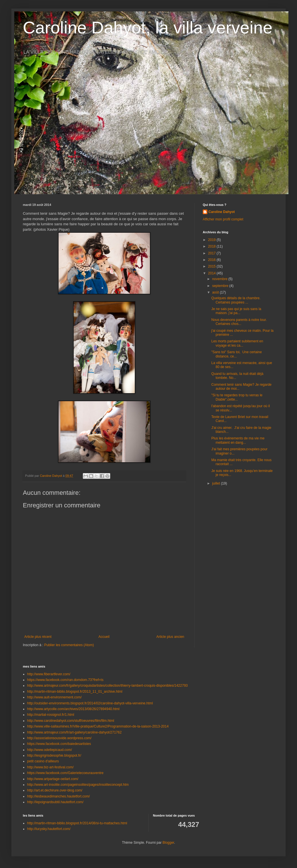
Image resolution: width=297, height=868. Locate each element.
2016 (212, 260)
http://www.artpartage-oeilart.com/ (53, 779)
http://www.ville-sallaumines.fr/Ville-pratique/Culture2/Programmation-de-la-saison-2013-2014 (98, 726)
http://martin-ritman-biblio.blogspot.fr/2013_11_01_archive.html (75, 692)
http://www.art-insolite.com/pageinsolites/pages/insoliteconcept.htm (78, 785)
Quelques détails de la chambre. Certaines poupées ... (236, 300)
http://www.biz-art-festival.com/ (50, 767)
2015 (212, 266)
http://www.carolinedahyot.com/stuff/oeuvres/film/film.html (71, 721)
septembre (221, 286)
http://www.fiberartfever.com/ (49, 674)
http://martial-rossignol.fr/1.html (51, 715)
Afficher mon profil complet (223, 219)
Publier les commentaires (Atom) (69, 645)
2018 (212, 246)
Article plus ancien (170, 637)
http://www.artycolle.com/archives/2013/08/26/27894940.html (73, 709)
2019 (212, 240)
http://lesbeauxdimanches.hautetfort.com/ (58, 796)
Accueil (104, 637)
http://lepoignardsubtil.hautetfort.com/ (55, 802)
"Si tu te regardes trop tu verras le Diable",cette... (237, 397)
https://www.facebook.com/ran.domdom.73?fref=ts (65, 680)
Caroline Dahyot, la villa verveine (148, 28)
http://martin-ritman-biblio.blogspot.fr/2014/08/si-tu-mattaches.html (77, 823)
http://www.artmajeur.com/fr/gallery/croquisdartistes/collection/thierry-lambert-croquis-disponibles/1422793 (107, 686)
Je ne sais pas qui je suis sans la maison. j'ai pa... (236, 311)
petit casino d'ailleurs (43, 761)
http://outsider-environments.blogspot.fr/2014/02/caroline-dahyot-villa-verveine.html (90, 703)
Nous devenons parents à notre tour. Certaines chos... (239, 322)
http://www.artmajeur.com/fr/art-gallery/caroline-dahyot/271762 (74, 732)
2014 (212, 273)
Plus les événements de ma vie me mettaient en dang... (238, 440)
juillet (217, 483)
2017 (212, 253)
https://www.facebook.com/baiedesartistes (59, 744)
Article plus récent (38, 637)
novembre (220, 279)
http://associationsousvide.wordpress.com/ (59, 738)
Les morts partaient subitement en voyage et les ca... (237, 343)
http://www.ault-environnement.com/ (54, 697)
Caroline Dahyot (222, 212)
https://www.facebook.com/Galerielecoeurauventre (65, 773)
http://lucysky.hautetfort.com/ (49, 829)
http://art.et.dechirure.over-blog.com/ (55, 790)
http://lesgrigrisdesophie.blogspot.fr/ (54, 756)
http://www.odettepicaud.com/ (50, 750)
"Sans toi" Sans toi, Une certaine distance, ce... (237, 354)
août (216, 292)
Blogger (168, 843)
